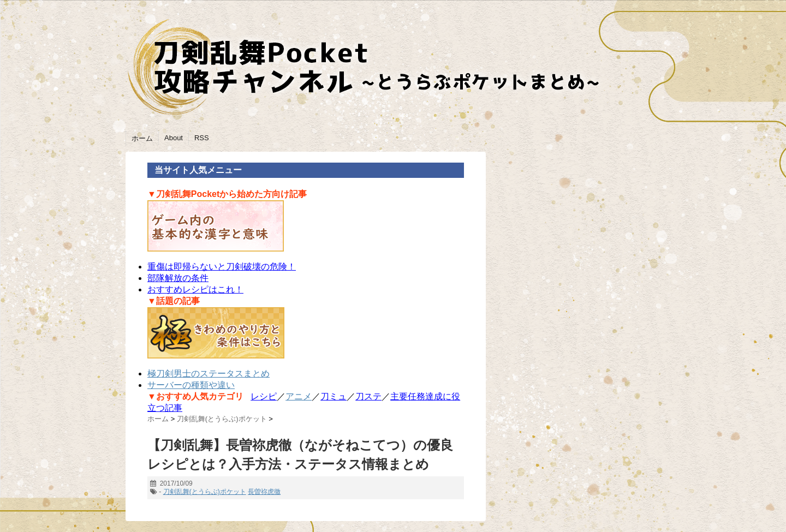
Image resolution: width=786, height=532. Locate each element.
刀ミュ (334, 396)
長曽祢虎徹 (264, 492)
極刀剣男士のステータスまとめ (209, 373)
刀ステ (368, 396)
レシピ (264, 396)
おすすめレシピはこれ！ (195, 289)
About (174, 138)
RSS (202, 138)
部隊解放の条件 (178, 278)
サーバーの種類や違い (191, 385)
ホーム (142, 138)
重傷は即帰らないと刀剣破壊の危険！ (222, 267)
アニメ (299, 396)
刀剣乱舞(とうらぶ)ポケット (205, 492)
